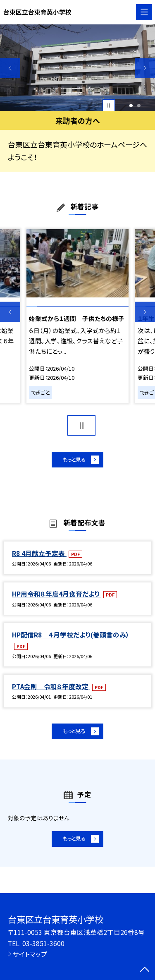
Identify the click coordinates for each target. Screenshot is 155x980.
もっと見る (73, 461)
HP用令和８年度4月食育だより (57, 596)
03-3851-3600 (43, 943)
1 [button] (131, 105)
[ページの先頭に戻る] (145, 970)
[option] (77, 68)
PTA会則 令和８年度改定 (51, 689)
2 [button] (139, 105)
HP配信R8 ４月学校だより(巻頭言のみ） (71, 637)
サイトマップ (30, 954)
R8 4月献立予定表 (39, 556)
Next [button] (145, 68)
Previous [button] (10, 68)
